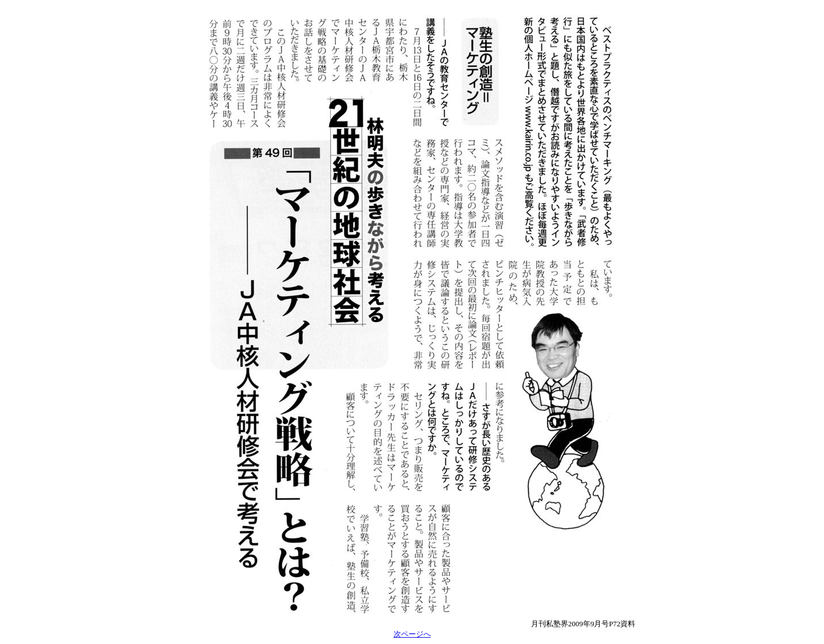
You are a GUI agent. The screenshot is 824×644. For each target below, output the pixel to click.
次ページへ (412, 634)
